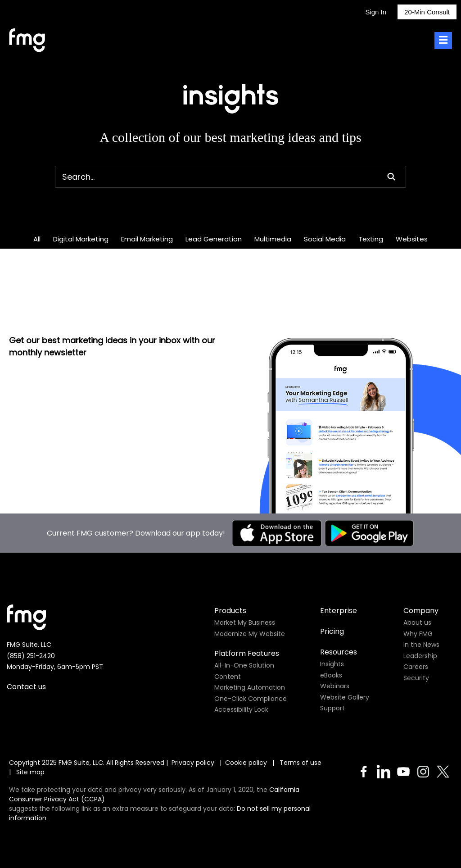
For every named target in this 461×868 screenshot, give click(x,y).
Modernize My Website (250, 634)
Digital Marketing (81, 239)
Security (416, 678)
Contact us (26, 687)
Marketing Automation (250, 687)
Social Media (325, 239)
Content (228, 677)
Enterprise (339, 611)
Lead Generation (214, 239)
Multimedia (273, 239)
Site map (30, 772)
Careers (416, 667)
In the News (421, 645)
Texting (371, 239)
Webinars (335, 686)
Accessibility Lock (241, 709)
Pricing (332, 631)
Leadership (420, 656)
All (37, 239)
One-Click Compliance (251, 699)
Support (332, 708)
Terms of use (301, 763)
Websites (412, 239)
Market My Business (245, 623)
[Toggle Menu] (443, 41)
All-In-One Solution (244, 665)
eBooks (331, 675)
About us (417, 623)
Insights (332, 664)
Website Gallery (345, 697)
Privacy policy (193, 763)
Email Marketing (147, 239)
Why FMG (418, 634)
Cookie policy (246, 763)
